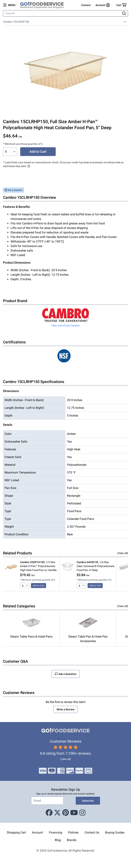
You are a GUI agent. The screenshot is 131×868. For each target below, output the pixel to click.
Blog (58, 840)
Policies (73, 832)
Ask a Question (13, 190)
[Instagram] (82, 813)
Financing (55, 832)
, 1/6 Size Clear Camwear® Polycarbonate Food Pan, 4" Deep (96, 566)
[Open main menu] (9, 5)
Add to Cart (38, 152)
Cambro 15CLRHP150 (16, 22)
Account (37, 832)
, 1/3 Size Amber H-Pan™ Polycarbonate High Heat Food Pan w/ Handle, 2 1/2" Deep (38, 566)
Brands (72, 840)
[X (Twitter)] (57, 813)
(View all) (123, 553)
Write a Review (65, 709)
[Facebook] (49, 813)
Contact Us (92, 832)
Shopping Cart (16, 832)
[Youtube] (74, 813)
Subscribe (88, 801)
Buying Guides (115, 832)
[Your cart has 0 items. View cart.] (121, 5)
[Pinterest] (66, 813)
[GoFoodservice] (43, 5)
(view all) (66, 759)
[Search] (62, 13)
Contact (86, 5)
